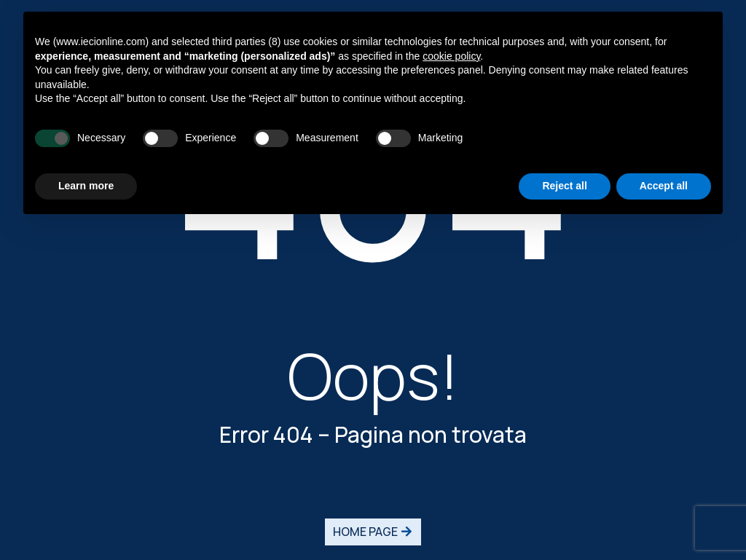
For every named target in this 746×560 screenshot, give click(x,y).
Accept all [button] (664, 186)
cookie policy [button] (451, 56)
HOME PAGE (365, 532)
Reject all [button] (564, 186)
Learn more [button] (86, 186)
